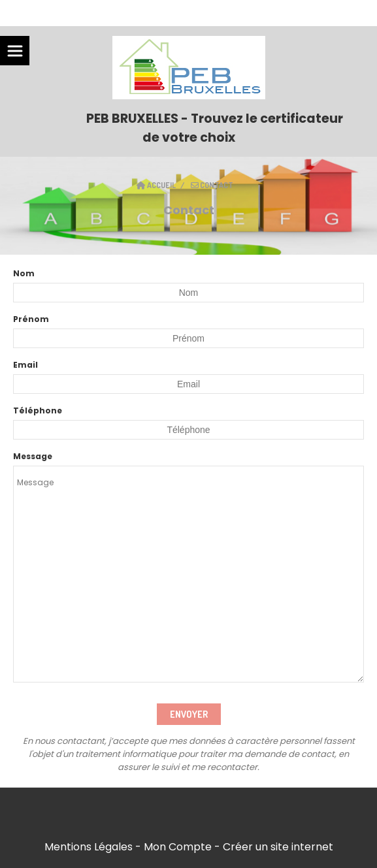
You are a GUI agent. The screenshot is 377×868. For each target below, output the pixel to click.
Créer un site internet (278, 847)
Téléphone (38, 410)
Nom (24, 273)
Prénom (31, 319)
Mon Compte (178, 847)
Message (33, 456)
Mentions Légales (89, 847)
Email (25, 365)
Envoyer (189, 714)
